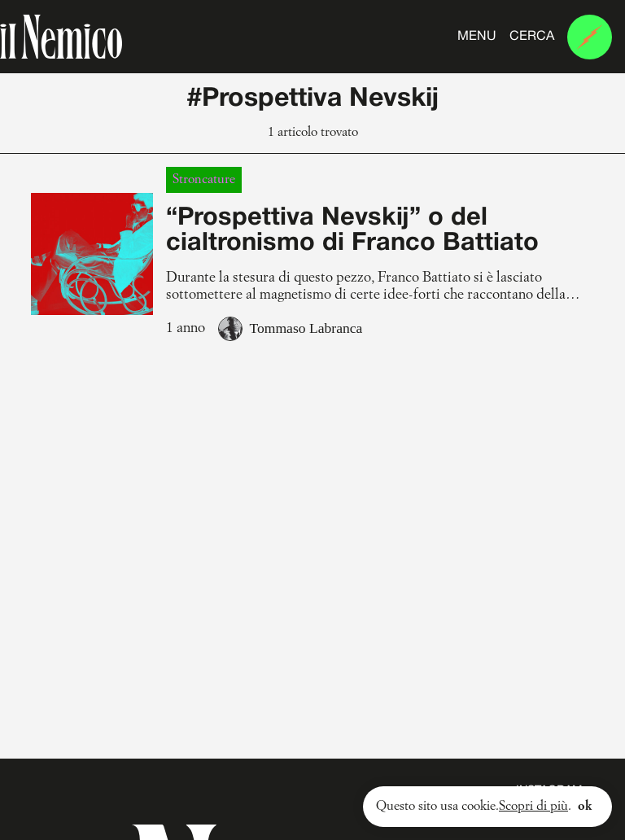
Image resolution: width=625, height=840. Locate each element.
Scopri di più (533, 807)
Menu (477, 37)
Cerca (532, 37)
